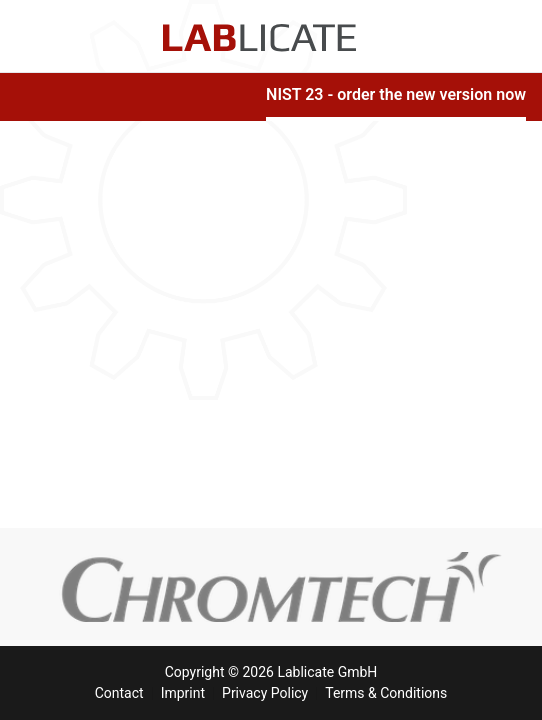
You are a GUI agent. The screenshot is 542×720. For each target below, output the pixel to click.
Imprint (183, 693)
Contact (119, 693)
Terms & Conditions (386, 693)
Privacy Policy (265, 693)
